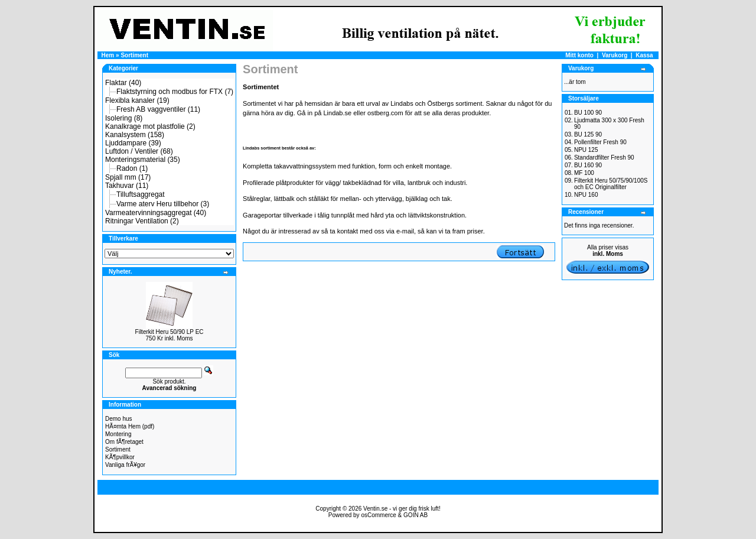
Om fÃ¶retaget (124, 442)
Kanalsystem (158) (135, 135)
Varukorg (615, 55)
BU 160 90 (588, 165)
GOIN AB (416, 515)
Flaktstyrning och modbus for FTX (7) (175, 92)
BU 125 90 (588, 134)
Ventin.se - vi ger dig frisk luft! (402, 509)
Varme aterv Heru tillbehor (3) (163, 204)
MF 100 (584, 173)
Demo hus (119, 419)
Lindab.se (337, 113)
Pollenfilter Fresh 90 (600, 142)
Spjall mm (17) (128, 177)
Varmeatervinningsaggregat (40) (156, 213)
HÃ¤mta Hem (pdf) (130, 426)
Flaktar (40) (123, 83)
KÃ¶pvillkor (120, 457)
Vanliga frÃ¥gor (125, 465)
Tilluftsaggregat (141, 194)
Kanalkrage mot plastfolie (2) (150, 126)
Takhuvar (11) (127, 186)
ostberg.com (385, 113)
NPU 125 (586, 150)
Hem (108, 55)
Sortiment (134, 55)
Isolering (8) (124, 118)
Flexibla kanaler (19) (137, 100)
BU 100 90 (588, 113)
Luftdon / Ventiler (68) (139, 151)
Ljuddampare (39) (133, 143)
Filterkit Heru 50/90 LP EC (170, 332)
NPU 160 (586, 195)
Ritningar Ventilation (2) (142, 221)
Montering (118, 434)
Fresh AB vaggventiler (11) (158, 109)
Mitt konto (579, 55)
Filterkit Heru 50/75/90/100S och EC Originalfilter (611, 184)
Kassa (644, 55)
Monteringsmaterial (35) (143, 160)
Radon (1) (132, 168)
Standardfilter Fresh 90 (604, 158)
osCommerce (378, 515)
